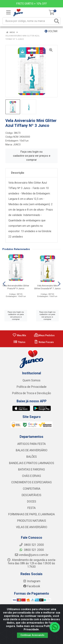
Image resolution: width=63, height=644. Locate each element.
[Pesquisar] (57, 21)
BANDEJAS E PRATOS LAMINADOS (32, 463)
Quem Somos (32, 380)
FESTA (32, 508)
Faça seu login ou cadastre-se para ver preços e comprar (32, 156)
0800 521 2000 (32, 550)
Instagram (32, 581)
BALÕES (32, 457)
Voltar (51, 31)
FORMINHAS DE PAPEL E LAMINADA (32, 514)
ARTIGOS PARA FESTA (32, 444)
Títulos (19, 342)
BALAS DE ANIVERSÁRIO (32, 450)
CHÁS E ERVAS (32, 476)
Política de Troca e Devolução (32, 393)
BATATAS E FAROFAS (32, 469)
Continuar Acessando (32, 635)
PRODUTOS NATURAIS (32, 521)
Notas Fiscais (44, 342)
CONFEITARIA (32, 489)
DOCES (32, 501)
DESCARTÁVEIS (32, 495)
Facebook (32, 586)
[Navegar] (4, 284)
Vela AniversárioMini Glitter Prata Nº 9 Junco (16, 287)
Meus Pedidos (44, 335)
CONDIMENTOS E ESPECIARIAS (32, 482)
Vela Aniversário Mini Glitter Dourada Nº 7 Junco (47, 287)
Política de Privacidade (32, 387)
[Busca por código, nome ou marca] (28, 21)
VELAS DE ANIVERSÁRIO (32, 527)
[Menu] (8, 12)
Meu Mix (19, 335)
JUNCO (17, 145)
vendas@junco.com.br (32, 555)
